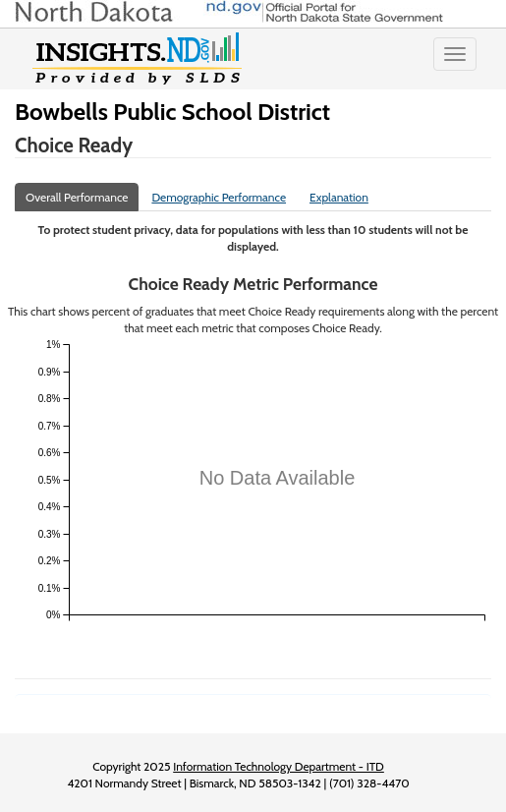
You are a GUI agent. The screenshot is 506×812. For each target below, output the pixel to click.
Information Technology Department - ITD (279, 766)
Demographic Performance (219, 197)
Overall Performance (77, 197)
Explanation (339, 197)
